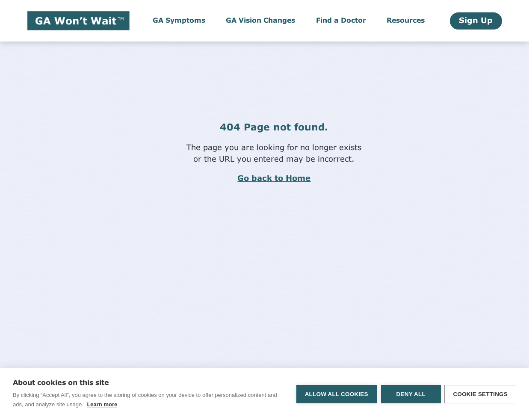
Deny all (410, 394)
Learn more (102, 404)
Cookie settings (480, 394)
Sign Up (476, 21)
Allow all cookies (336, 394)
